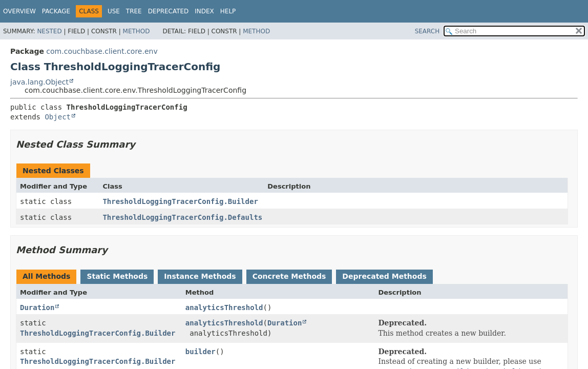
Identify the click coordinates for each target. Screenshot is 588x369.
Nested (49, 31)
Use (114, 11)
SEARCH (427, 31)
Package (56, 11)
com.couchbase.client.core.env (102, 51)
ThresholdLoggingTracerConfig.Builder (180, 201)
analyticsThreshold (224, 307)
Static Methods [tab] (117, 276)
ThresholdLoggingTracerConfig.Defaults (182, 217)
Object (58, 117)
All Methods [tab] (46, 276)
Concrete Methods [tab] (289, 276)
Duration (37, 307)
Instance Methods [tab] (200, 276)
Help (228, 11)
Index (204, 11)
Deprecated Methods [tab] (384, 276)
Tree (134, 11)
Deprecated (169, 11)
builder (201, 352)
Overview (19, 11)
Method (136, 31)
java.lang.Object (39, 82)
